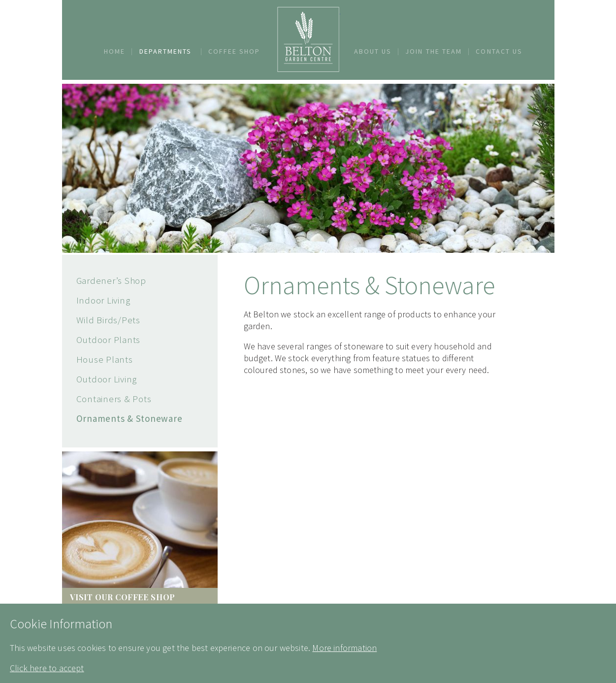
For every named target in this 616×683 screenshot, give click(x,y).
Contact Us (499, 51)
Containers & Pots (114, 399)
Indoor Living (103, 300)
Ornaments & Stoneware (130, 418)
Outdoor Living (107, 379)
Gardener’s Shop (111, 280)
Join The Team (434, 51)
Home (114, 51)
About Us (373, 51)
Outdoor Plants (109, 340)
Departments (166, 51)
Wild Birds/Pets (108, 320)
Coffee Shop (234, 51)
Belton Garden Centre (308, 39)
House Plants (105, 359)
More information (344, 648)
